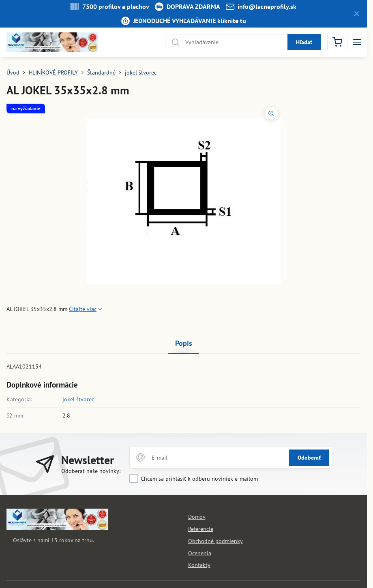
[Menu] (357, 42)
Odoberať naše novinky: (91, 471)
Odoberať (309, 458)
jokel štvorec (78, 399)
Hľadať (304, 42)
